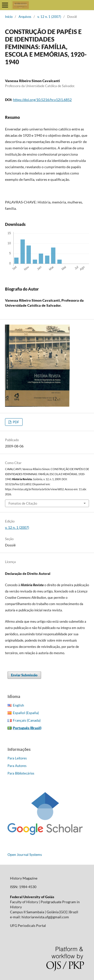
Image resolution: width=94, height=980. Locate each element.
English (18, 705)
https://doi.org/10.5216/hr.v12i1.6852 (42, 100)
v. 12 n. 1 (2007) (49, 17)
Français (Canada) (27, 720)
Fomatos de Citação (23, 503)
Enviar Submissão (24, 675)
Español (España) (26, 713)
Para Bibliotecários (21, 773)
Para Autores (17, 766)
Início (9, 17)
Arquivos (25, 17)
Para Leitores (17, 758)
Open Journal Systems (25, 854)
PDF (16, 422)
